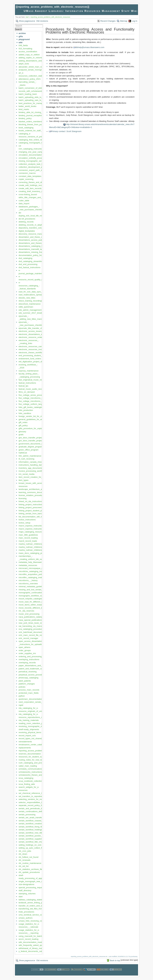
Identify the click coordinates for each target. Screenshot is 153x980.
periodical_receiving (28, 672)
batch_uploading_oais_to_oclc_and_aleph (38, 100)
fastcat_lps (23, 386)
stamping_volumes (27, 894)
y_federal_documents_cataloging (33, 951)
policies (22, 687)
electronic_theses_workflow (31, 353)
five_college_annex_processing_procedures (38, 395)
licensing (23, 498)
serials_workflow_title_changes (33, 842)
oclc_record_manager (28, 638)
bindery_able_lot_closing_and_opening (36, 112)
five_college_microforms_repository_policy (38, 401)
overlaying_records (27, 663)
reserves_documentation (30, 754)
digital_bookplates (27, 231)
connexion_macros (27, 173)
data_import (24, 203)
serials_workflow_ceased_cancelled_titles (37, 821)
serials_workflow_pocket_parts (32, 836)
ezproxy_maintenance (28, 371)
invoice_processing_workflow (32, 471)
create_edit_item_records (30, 188)
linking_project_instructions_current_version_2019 (41, 504)
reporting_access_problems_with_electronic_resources (52, 7)
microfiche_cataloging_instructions (34, 571)
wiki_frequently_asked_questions (33, 945)
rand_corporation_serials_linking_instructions (39, 702)
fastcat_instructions (27, 383)
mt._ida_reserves (26, 611)
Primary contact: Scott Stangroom (66, 131)
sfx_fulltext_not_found (28, 857)
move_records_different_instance (34, 608)
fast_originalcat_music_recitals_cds (35, 380)
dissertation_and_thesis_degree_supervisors (39, 237)
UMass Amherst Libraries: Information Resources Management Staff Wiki (81, 11)
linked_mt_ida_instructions (31, 501)
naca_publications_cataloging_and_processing (40, 617)
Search (18, 29)
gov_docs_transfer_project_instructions (36, 438)
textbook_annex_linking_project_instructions (38, 903)
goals (21, 435)
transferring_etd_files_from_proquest (35, 909)
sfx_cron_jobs (25, 851)
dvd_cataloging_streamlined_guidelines (36, 261)
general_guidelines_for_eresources (34, 419)
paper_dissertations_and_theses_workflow (38, 666)
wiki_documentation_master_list (33, 942)
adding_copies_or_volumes (31, 58)
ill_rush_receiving (26, 459)
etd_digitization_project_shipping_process (37, 362)
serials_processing (27, 815)
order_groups (25, 650)
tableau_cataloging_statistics (32, 900)
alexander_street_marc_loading (33, 67)
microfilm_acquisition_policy (31, 574)
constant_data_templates (30, 176)
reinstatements (25, 742)
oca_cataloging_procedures (31, 629)
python (22, 696)
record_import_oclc (27, 736)
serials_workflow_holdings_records (34, 830)
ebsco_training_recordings (30, 301)
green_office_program (28, 450)
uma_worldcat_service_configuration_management (42, 915)
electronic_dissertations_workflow (34, 334)
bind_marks (24, 109)
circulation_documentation (30, 155)
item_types (23, 480)
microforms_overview (28, 584)
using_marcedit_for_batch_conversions (36, 936)
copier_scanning (26, 179)
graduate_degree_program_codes (34, 447)
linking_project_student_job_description (36, 511)
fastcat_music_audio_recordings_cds (35, 389)
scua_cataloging (26, 778)
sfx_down (23, 854)
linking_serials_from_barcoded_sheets (36, 514)
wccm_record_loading (28, 939)
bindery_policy (25, 118)
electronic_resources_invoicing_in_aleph (37, 349)
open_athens (24, 647)
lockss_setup (24, 523)
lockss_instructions (27, 520)
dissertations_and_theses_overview (35, 243)
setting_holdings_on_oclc (30, 845)
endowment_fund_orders (30, 359)
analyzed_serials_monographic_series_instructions (42, 70)
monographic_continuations (31, 593)
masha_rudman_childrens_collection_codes (38, 547)
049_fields (23, 45)
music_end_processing (29, 614)
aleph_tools (24, 64)
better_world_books (27, 106)
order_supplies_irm (27, 653)
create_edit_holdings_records (32, 185)
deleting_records (26, 222)
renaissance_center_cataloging (33, 745)
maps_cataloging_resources (31, 532)
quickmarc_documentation (30, 699)
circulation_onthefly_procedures (33, 158)
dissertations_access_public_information (37, 240)
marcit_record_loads (28, 541)
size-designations (26, 884)
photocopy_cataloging (28, 678)
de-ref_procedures (27, 219)
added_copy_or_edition (29, 55)
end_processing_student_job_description (37, 355)
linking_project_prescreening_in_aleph (36, 507)
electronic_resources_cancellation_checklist (38, 346)
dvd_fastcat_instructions (29, 267)
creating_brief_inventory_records (33, 191)
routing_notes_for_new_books (32, 760)
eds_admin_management (30, 310)
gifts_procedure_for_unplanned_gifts (35, 428)
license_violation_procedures (32, 495)
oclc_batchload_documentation (33, 632)
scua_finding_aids (27, 784)
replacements (25, 748)
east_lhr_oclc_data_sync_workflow (34, 292)
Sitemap (124, 21)
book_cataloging (26, 128)
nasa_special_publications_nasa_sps (35, 620)
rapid (21, 705)
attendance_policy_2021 (30, 79)
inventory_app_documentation (32, 468)
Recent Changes (108, 21)
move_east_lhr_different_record (33, 602)
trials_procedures (26, 912)
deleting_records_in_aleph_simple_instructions (40, 225)
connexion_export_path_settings (33, 170)
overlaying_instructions (29, 659)
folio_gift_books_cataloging (31, 407)
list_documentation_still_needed (33, 517)
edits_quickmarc (26, 307)
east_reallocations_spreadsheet (33, 295)
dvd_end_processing (28, 264)
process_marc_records (29, 690)
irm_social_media (26, 474)
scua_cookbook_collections (31, 781)
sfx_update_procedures (29, 872)
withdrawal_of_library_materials (33, 948)
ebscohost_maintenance (30, 304)
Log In (134, 21)
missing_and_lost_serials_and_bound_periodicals (41, 590)
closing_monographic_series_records (35, 161)
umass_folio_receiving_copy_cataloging (37, 921)
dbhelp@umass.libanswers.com (90, 47)
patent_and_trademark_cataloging (34, 669)
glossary (22, 432)
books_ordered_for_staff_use (32, 131)
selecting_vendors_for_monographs (35, 799)
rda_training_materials (29, 720)
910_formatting (25, 49)
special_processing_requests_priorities (36, 887)
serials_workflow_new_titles (31, 833)
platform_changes (27, 684)
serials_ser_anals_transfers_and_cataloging (38, 817)
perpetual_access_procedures (32, 675)
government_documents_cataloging (35, 444)
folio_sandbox (25, 413)
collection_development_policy (32, 167)
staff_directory (25, 890)
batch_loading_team (28, 94)
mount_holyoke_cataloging (31, 599)
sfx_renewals (25, 860)
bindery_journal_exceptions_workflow (35, 115)
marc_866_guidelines (28, 535)
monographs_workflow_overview (33, 596)
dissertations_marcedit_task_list (33, 249)
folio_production (26, 410)
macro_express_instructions (31, 526)
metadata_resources (28, 565)
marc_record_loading (28, 538)
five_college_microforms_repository (35, 398)
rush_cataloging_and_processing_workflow (38, 763)
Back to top (115, 960)
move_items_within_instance (32, 605)
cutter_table (24, 201)
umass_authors (26, 918)
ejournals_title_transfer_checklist (33, 328)
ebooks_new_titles (27, 298)
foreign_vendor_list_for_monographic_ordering (40, 416)
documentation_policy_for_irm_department (38, 255)
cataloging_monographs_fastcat (33, 143)
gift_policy (23, 425)
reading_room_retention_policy (33, 723)
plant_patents (25, 681)
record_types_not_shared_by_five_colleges (38, 738)
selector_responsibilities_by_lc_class (35, 802)
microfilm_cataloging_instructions (33, 577)
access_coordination (28, 52)
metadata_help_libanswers (31, 562)
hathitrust (23, 453)
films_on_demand (27, 392)
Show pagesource (27, 21)
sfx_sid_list (24, 866)
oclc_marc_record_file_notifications (34, 635)
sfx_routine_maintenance (30, 863)
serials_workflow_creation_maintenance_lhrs (39, 824)
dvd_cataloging (25, 258)
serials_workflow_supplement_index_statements (40, 839)
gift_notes (23, 422)
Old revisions (42, 21)
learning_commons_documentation (34, 492)
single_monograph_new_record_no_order (37, 881)
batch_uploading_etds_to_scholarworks (36, 97)
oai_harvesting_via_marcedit (31, 626)
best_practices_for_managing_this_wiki (36, 103)
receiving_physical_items (30, 732)
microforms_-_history (28, 580)
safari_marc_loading (28, 766)
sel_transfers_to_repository (31, 796)
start (27, 17)
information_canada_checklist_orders (35, 462)
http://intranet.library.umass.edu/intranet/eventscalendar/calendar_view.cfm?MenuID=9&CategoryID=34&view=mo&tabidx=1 (92, 126)
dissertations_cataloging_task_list (34, 246)
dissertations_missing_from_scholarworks (37, 252)
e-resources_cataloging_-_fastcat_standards (29, 286)
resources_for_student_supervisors (34, 757)
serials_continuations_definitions (33, 811)
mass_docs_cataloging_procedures (35, 553)
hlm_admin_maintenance (30, 456)
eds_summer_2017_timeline (31, 313)
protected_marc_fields (29, 693)
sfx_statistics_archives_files (31, 869)
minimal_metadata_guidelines (32, 586)
